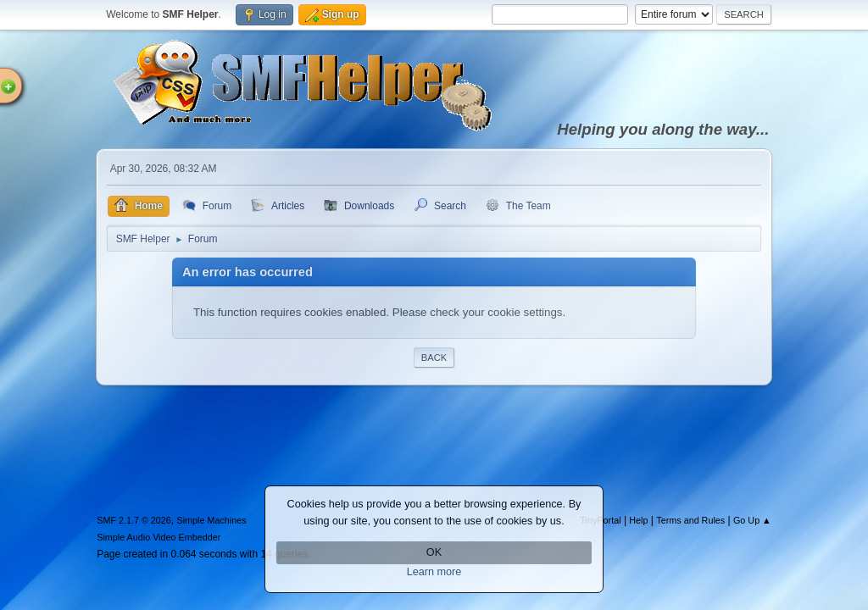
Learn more (434, 572)
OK (434, 552)
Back (434, 358)
